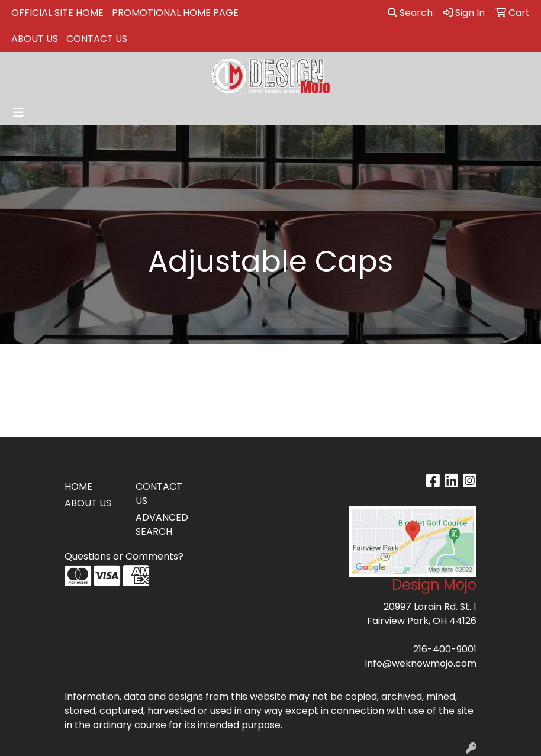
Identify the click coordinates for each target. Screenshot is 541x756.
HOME (78, 487)
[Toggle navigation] (18, 112)
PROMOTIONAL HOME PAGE (175, 13)
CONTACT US (97, 39)
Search (410, 13)
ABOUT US (35, 39)
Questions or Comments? (124, 556)
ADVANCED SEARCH (162, 524)
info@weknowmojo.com (421, 663)
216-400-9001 (445, 649)
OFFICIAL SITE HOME (57, 13)
